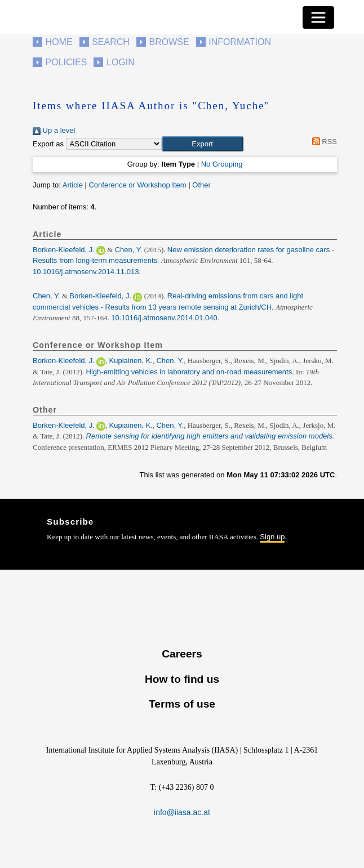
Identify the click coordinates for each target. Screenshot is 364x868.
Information (240, 42)
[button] (203, 144)
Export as (48, 144)
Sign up (272, 537)
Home (59, 42)
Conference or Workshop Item (137, 185)
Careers (182, 654)
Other (201, 185)
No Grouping (222, 164)
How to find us (182, 679)
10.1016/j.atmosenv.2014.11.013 (86, 272)
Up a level (54, 130)
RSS (323, 142)
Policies (66, 62)
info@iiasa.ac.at (182, 812)
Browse (169, 42)
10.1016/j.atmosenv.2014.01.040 (164, 318)
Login (121, 62)
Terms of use (182, 704)
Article (73, 185)
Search (111, 42)
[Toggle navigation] (318, 17)
